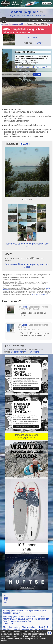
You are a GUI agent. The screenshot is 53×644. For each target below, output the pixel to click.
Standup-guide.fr (10, 611)
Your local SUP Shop (6, 599)
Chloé (25, 325)
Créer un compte (32, 352)
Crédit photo (8, 623)
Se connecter (17, 352)
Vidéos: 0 (30, 67)
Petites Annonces (29, 629)
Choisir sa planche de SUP (34, 627)
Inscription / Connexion (40, 20)
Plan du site (25, 611)
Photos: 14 (20, 67)
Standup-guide (27, 12)
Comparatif (15, 629)
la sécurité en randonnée (40, 294)
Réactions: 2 (41, 67)
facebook (7, 613)
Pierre (25, 307)
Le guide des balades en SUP (13, 24)
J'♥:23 (40, 43)
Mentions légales (39, 611)
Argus (41, 629)
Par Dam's (33, 37)
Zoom (25, 144)
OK (49, 633)
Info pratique (15, 627)
